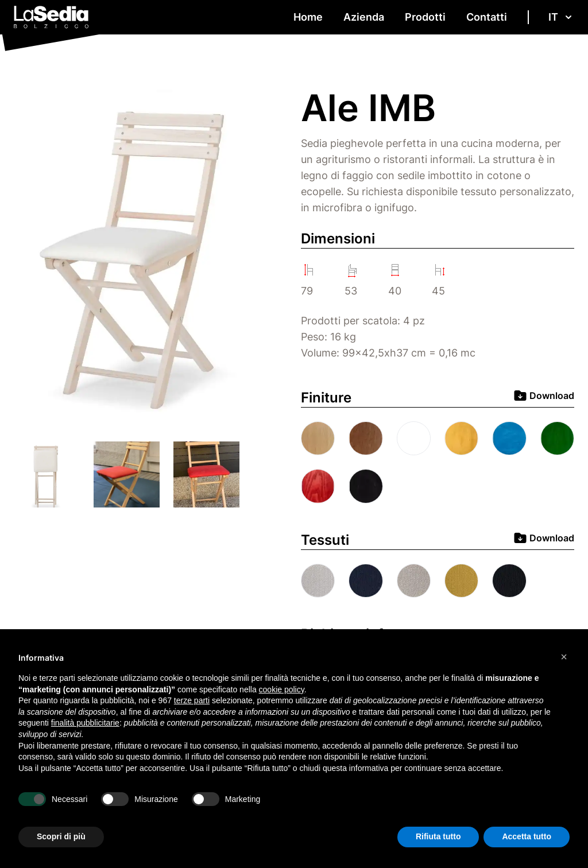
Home (308, 17)
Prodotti (425, 17)
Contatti (487, 17)
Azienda (364, 17)
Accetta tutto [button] (527, 836)
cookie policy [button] (282, 689)
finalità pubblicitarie (85, 723)
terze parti (192, 700)
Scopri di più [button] (61, 836)
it (561, 17)
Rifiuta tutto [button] (438, 836)
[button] (564, 657)
